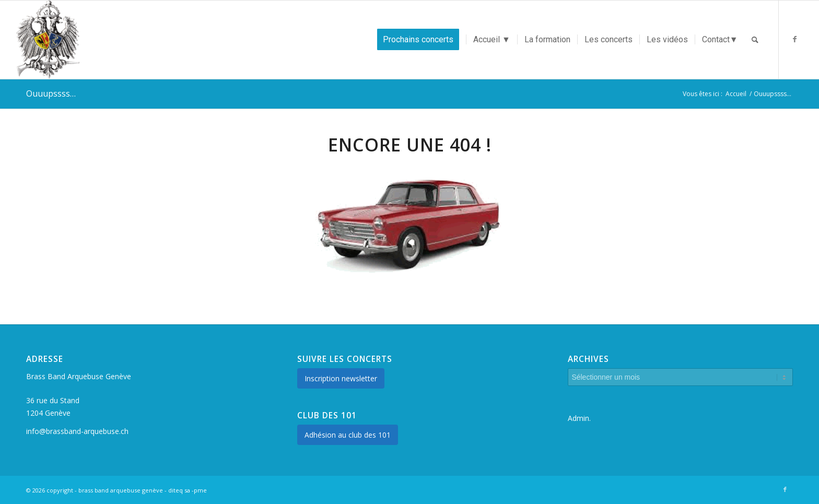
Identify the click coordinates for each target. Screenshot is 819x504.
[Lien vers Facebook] (795, 39)
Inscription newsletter (341, 378)
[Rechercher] (755, 40)
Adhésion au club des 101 (348, 435)
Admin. (579, 418)
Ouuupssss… (51, 93)
